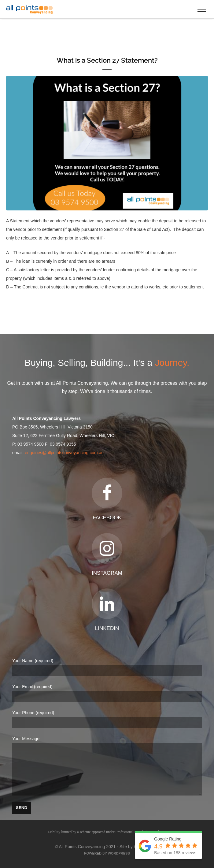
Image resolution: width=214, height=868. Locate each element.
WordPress (119, 853)
